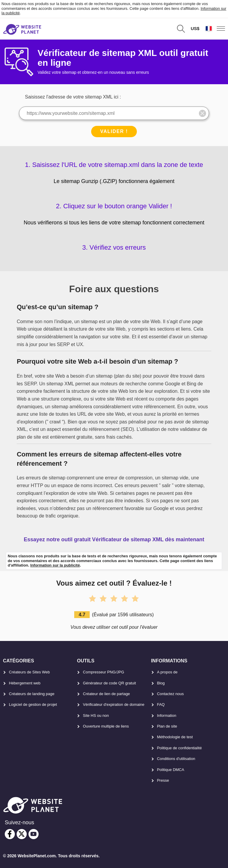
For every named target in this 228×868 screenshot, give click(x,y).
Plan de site (167, 726)
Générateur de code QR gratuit (109, 683)
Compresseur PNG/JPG (103, 672)
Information (167, 715)
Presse (163, 780)
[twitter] (22, 834)
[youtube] (34, 834)
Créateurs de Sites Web (29, 672)
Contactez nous (170, 694)
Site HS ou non (96, 715)
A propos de (167, 672)
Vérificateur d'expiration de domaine (114, 704)
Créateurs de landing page (32, 694)
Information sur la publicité (55, 565)
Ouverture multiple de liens (106, 726)
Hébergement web (25, 683)
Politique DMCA (171, 770)
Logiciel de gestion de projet (33, 704)
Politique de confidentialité (179, 748)
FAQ (161, 704)
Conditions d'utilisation (176, 759)
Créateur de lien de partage (106, 694)
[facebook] (10, 834)
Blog (161, 683)
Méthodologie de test (175, 737)
